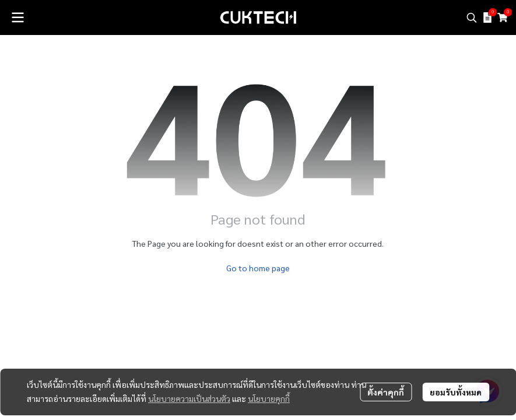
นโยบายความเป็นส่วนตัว (189, 398)
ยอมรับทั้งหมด (456, 392)
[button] (472, 17)
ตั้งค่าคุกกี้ (386, 392)
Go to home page (258, 268)
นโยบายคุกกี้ (269, 398)
